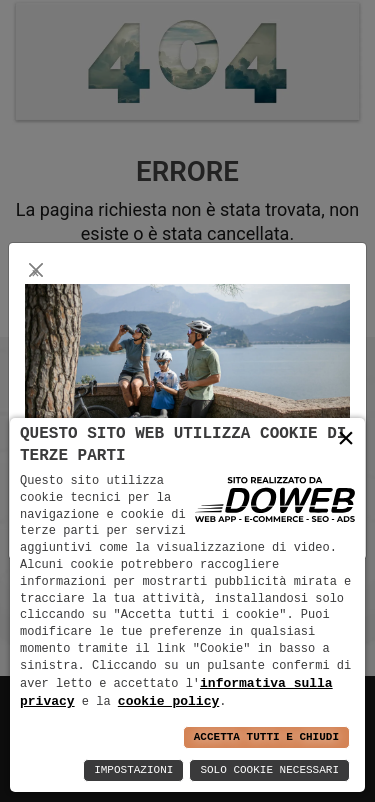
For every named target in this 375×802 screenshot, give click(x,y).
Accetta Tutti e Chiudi (266, 737)
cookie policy (168, 701)
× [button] (346, 438)
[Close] (35, 269)
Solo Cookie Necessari (269, 770)
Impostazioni (133, 770)
